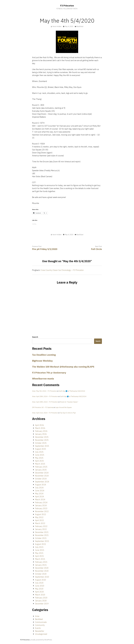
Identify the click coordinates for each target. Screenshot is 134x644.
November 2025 (42, 440)
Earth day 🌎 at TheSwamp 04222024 (72, 391)
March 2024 (40, 499)
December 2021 (42, 532)
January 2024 (41, 505)
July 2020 (39, 583)
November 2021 (42, 535)
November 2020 (42, 571)
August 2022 (41, 514)
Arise (37, 616)
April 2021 (39, 556)
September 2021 (42, 541)
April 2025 (39, 461)
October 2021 (41, 538)
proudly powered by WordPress (41, 640)
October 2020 (41, 574)
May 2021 (39, 553)
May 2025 (39, 458)
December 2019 (42, 604)
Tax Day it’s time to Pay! (68, 413)
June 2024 (40, 491)
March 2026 (40, 428)
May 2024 (39, 494)
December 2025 (42, 437)
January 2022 (41, 529)
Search (35, 337)
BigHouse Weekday (42, 361)
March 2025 (40, 464)
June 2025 (40, 455)
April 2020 (39, 592)
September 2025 (42, 446)
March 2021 (40, 559)
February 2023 (41, 508)
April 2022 (39, 520)
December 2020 (42, 568)
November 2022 (42, 511)
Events (38, 628)
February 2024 (41, 502)
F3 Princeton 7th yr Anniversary (49, 373)
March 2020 (40, 595)
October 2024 (41, 479)
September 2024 (42, 482)
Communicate (41, 622)
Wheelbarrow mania (43, 379)
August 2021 (41, 544)
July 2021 (39, 547)
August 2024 (41, 485)
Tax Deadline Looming (44, 355)
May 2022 (39, 517)
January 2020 (41, 601)
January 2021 (41, 565)
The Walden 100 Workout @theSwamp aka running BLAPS (63, 367)
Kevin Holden (57, 26)
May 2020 (39, 589)
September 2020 (42, 577)
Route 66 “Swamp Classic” (69, 402)
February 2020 (41, 598)
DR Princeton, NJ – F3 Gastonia (43, 407)
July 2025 (39, 452)
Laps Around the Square (64, 407)
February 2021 (41, 562)
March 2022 (40, 523)
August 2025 (41, 449)
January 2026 (41, 434)
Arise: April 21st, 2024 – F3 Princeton (45, 413)
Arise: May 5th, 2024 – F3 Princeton (44, 391)
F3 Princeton (67, 6)
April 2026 (39, 425)
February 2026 (41, 431)
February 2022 (41, 526)
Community (40, 625)
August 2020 (41, 580)
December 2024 (42, 473)
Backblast (80, 26)
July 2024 (39, 488)
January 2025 (41, 470)
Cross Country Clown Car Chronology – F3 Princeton (62, 270)
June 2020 (40, 586)
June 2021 (40, 550)
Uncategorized (41, 634)
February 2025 (41, 467)
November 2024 (42, 476)
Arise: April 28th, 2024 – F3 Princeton (45, 396)
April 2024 (39, 497)
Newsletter (40, 631)
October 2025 (41, 443)
